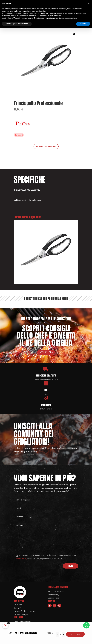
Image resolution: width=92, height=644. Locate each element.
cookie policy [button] (41, 11)
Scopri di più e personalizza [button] (17, 24)
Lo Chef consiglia (21, 614)
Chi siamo (18, 605)
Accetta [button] (83, 24)
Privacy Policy (21, 559)
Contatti (17, 608)
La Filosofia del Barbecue (24, 611)
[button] (74, 34)
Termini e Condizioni (56, 591)
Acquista (75, 634)
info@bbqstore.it (26, 621)
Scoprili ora (46, 352)
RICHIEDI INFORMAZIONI (46, 146)
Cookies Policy (54, 598)
